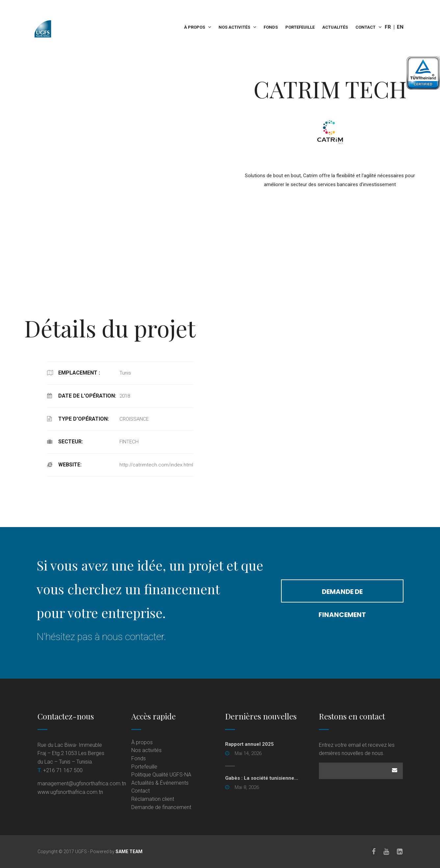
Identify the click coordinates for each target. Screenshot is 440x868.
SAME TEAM (129, 852)
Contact (365, 27)
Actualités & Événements (160, 783)
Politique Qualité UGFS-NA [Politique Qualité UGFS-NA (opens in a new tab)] (161, 775)
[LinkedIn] (400, 852)
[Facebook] (374, 852)
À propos (194, 27)
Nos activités (234, 27)
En (400, 27)
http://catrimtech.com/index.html (156, 465)
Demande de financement (342, 595)
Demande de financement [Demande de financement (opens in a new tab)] (161, 807)
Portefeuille (300, 27)
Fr (388, 27)
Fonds (271, 27)
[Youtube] (387, 852)
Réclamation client (153, 799)
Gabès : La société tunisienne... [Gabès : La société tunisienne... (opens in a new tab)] (262, 778)
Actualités (335, 27)
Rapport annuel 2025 (249, 744)
